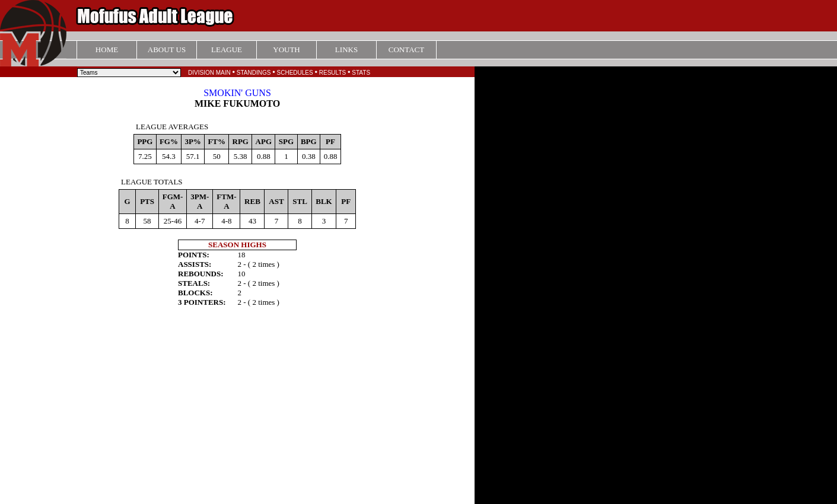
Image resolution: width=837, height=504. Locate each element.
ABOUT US (167, 50)
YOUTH (287, 50)
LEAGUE (227, 50)
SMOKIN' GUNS (237, 93)
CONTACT (406, 50)
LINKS (346, 50)
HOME (107, 50)
